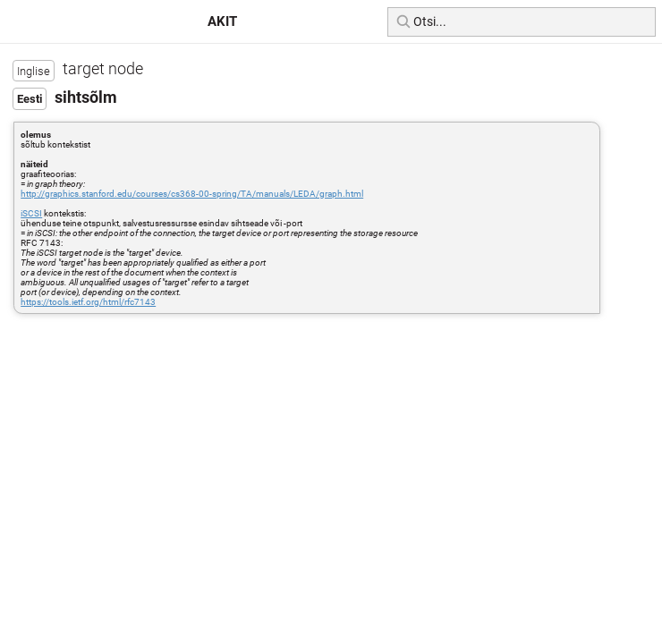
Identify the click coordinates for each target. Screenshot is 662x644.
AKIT (222, 21)
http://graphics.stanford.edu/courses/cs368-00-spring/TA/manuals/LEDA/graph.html (192, 194)
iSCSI (31, 213)
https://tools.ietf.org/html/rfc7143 (88, 302)
